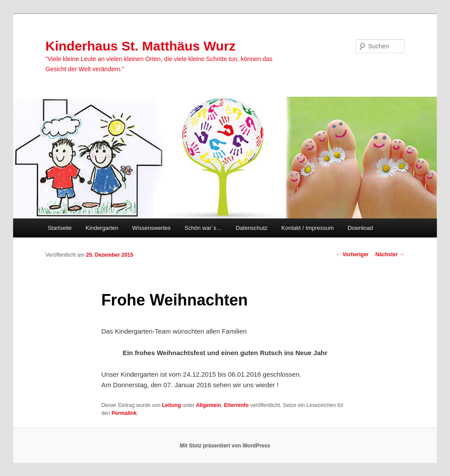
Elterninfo (236, 405)
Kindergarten (102, 228)
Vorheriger (352, 254)
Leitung (171, 405)
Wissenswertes (151, 228)
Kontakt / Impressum (307, 228)
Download (360, 228)
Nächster (390, 254)
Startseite (60, 228)
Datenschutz (251, 228)
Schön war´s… (203, 228)
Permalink (124, 413)
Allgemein (209, 405)
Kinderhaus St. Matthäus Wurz (140, 46)
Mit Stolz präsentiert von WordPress (225, 446)
